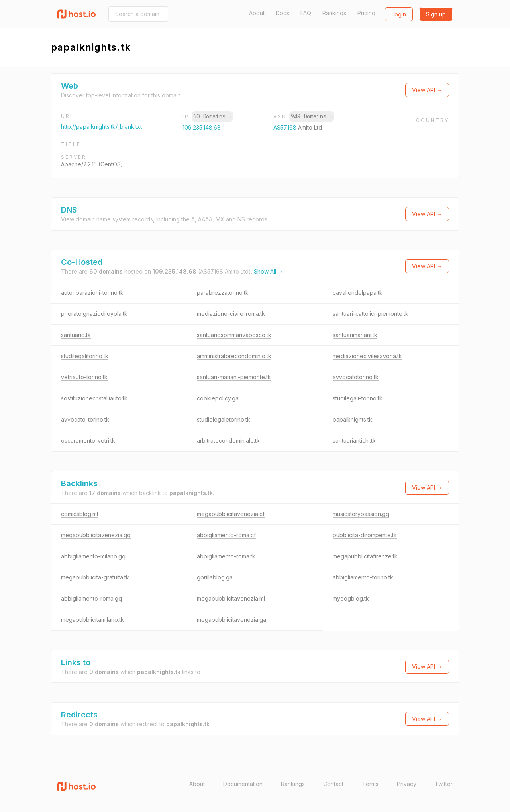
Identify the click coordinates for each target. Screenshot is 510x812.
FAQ (306, 13)
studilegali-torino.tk (358, 398)
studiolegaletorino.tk (224, 419)
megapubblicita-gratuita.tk (95, 577)
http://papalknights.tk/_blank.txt (101, 127)
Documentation (243, 784)
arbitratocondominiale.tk (228, 440)
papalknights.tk (352, 419)
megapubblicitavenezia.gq (96, 535)
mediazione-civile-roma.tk (231, 314)
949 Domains (312, 116)
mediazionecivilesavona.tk (367, 356)
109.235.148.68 (202, 127)
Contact (333, 784)
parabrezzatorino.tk (223, 293)
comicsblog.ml (79, 514)
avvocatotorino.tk (356, 377)
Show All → (269, 271)
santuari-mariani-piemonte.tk (234, 377)
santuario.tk (76, 335)
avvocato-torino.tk (85, 419)
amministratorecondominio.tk (234, 356)
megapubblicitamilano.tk (92, 620)
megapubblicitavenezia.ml (231, 598)
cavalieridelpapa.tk (358, 293)
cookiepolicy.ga (218, 398)
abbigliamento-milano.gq (93, 556)
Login (399, 14)
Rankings (334, 13)
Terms (370, 784)
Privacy (407, 784)
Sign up (436, 14)
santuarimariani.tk (355, 335)
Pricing (366, 13)
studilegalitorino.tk (85, 356)
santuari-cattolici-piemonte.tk (371, 314)
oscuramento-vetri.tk (88, 440)
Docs (282, 13)
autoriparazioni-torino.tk (92, 293)
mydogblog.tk (351, 598)
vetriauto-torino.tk (84, 377)
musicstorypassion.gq (361, 514)
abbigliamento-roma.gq (91, 598)
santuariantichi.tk (354, 440)
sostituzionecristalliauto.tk (94, 398)
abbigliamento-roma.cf (226, 535)
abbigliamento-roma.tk (226, 556)
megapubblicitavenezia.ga (231, 620)
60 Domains (212, 116)
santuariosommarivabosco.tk (234, 335)
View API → (427, 90)
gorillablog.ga (215, 577)
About (257, 13)
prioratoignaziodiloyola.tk (94, 314)
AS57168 (286, 127)
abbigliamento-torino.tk (363, 577)
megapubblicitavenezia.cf (231, 514)
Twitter (444, 784)
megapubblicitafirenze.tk (365, 556)
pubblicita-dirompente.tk (365, 535)
